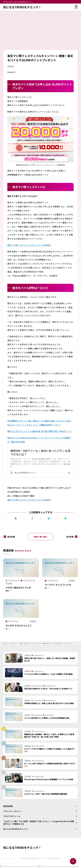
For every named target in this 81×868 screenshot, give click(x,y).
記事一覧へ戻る (40, 537)
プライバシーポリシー (13, 811)
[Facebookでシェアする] (32, 519)
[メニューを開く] (76, 7)
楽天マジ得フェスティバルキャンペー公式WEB (29, 245)
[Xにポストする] (16, 519)
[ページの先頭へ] (73, 861)
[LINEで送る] (65, 519)
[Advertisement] (40, 28)
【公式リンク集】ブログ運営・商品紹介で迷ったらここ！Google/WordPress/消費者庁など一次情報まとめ (39, 823)
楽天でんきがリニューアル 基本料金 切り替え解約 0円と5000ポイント (39, 431)
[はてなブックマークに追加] (49, 519)
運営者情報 (8, 806)
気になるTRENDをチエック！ (22, 7)
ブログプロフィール (12, 816)
